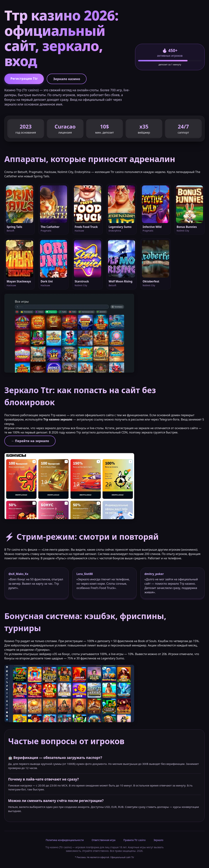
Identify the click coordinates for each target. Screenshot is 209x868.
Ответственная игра (104, 840)
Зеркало (158, 840)
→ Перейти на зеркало (30, 441)
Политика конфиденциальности (65, 840)
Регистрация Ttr (24, 78)
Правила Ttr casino (134, 840)
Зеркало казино (67, 79)
